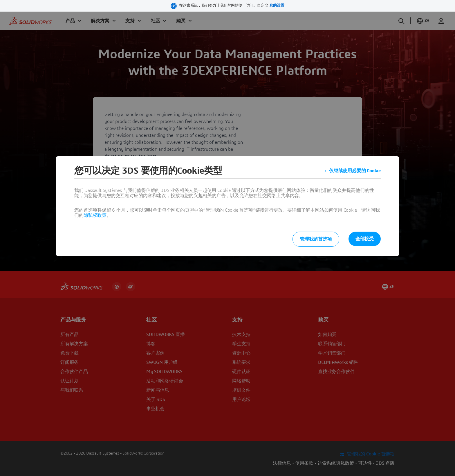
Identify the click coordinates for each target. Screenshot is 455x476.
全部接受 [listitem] (365, 239)
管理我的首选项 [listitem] (316, 239)
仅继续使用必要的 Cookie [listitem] (355, 171)
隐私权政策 (95, 215)
